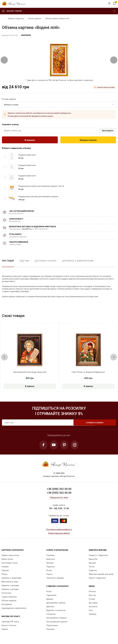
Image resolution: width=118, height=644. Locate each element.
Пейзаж (5, 571)
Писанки (50, 630)
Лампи (5, 630)
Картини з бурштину (16, 18)
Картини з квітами (10, 590)
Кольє (49, 571)
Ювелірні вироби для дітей (101, 575)
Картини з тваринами (11, 579)
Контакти (93, 607)
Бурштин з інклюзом (56, 611)
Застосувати (107, 131)
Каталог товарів (12, 11)
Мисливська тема (10, 582)
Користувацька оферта (59, 534)
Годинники (51, 596)
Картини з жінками (10, 586)
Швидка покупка (88, 140)
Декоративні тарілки (56, 604)
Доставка (93, 604)
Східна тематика (9, 598)
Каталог (92, 592)
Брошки (50, 564)
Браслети (51, 560)
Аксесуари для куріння (57, 622)
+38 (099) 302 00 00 (59, 494)
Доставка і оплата (45, 261)
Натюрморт (7, 605)
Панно (5, 575)
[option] (24, 263)
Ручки (49, 592)
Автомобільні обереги (57, 619)
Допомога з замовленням (78, 261)
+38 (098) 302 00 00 (59, 490)
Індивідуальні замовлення (14, 609)
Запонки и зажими (55, 579)
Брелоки (50, 607)
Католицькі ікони (10, 564)
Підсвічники (52, 626)
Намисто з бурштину (98, 556)
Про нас (92, 596)
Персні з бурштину (97, 579)
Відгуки (24, 261)
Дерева (50, 600)
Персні (49, 575)
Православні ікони (10, 556)
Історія (92, 600)
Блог (91, 611)
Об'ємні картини (35, 18)
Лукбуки (93, 615)
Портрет (5, 567)
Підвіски (50, 567)
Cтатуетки (51, 615)
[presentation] (4, 60)
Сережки (50, 556)
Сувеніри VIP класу (10, 622)
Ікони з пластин (9, 626)
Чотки (92, 567)
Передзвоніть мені (59, 498)
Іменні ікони (7, 560)
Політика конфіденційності (59, 530)
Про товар (8, 261)
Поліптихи (6, 594)
